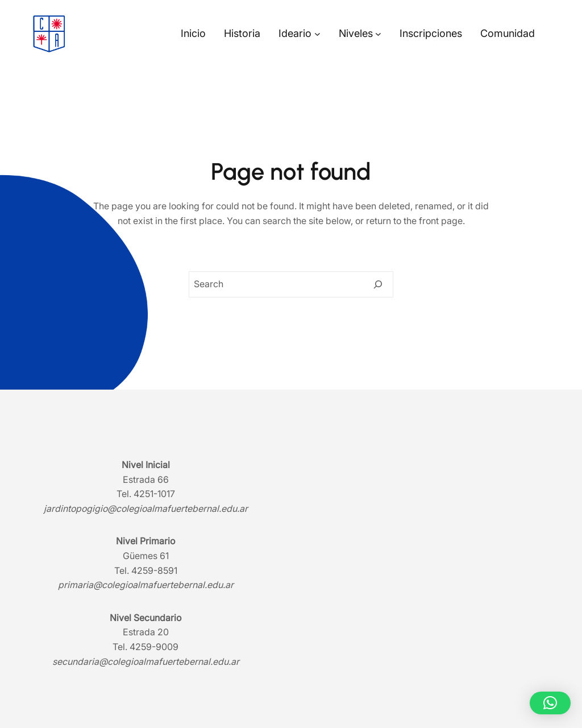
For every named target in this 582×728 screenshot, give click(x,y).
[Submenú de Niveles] (378, 34)
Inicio (193, 33)
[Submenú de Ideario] (317, 34)
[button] (550, 703)
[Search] (378, 284)
